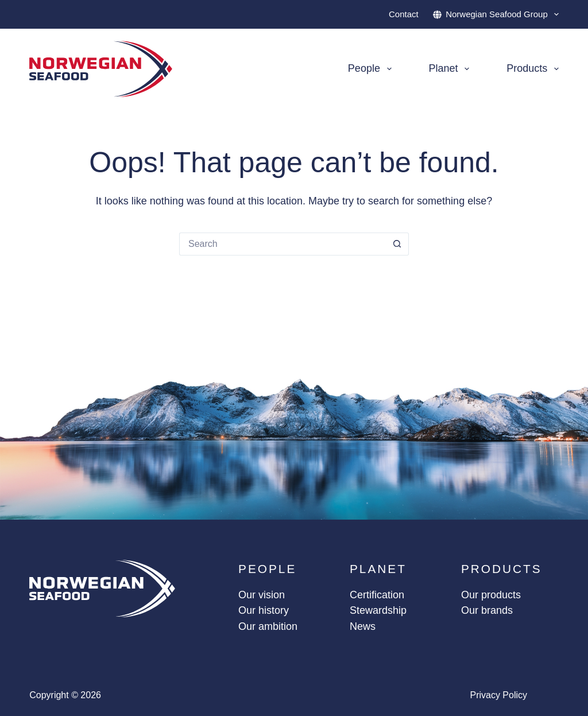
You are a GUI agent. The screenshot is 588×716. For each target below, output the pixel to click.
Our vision (262, 595)
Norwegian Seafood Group (496, 14)
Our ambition (268, 626)
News (363, 626)
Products (533, 69)
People (372, 69)
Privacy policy (498, 695)
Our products (491, 595)
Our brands (487, 610)
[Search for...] (283, 244)
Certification (377, 595)
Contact (404, 14)
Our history (264, 610)
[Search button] (397, 244)
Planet (452, 69)
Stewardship (378, 610)
